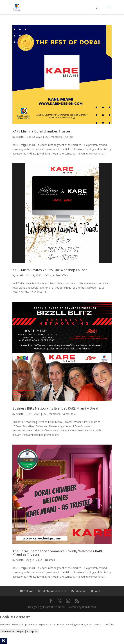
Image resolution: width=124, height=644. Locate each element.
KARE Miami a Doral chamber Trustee (41, 131)
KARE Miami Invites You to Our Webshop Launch (50, 270)
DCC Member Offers (56, 275)
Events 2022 (68, 414)
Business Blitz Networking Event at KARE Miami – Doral (55, 408)
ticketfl (20, 137)
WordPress (89, 607)
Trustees (68, 137)
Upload (96, 591)
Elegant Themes (54, 607)
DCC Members (53, 137)
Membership (79, 591)
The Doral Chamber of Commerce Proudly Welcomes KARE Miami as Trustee (58, 553)
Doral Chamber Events (52, 591)
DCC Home (27, 591)
